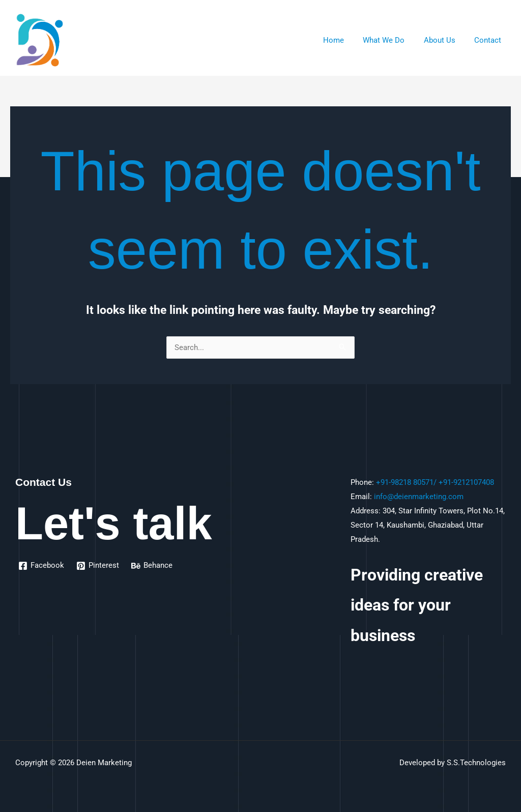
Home (347, 40)
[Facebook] (41, 566)
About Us (445, 40)
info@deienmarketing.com (419, 497)
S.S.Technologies (476, 763)
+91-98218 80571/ (406, 482)
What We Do (393, 40)
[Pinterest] (98, 566)
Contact (490, 40)
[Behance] (152, 566)
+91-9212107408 (466, 482)
